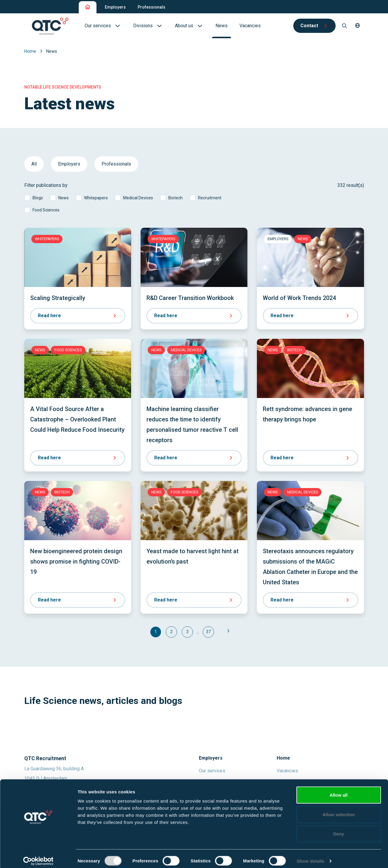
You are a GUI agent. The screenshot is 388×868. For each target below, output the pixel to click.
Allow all (339, 790)
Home (31, 51)
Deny (339, 829)
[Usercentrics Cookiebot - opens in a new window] (38, 856)
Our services (212, 771)
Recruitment (210, 198)
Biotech (176, 198)
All (34, 164)
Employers (115, 7)
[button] (358, 26)
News (63, 198)
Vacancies (287, 771)
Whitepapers (96, 198)
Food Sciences (46, 210)
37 (208, 632)
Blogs (38, 198)
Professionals (152, 7)
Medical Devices (138, 198)
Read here (78, 316)
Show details (311, 856)
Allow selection (338, 810)
